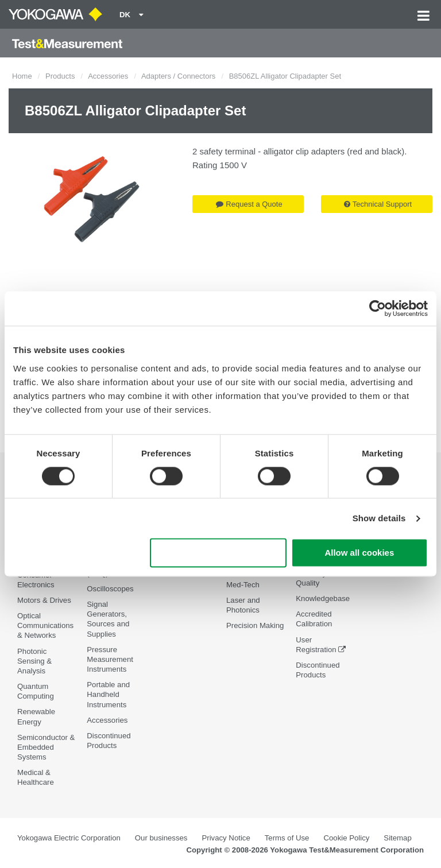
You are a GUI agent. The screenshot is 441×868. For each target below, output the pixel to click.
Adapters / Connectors (178, 76)
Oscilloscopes (110, 589)
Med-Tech (243, 585)
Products (60, 76)
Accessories (108, 76)
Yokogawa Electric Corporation (69, 838)
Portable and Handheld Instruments (108, 694)
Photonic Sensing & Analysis (34, 661)
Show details (379, 518)
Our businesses (161, 838)
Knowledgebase (323, 598)
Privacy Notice (226, 838)
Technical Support (378, 204)
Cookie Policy (346, 838)
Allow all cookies (359, 553)
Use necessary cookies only (218, 553)
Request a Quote (249, 204)
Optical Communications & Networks (45, 625)
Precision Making (255, 625)
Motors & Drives (44, 600)
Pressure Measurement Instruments (110, 659)
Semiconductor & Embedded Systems (46, 747)
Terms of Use (287, 838)
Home (22, 76)
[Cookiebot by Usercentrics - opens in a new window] (378, 308)
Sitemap (397, 838)
